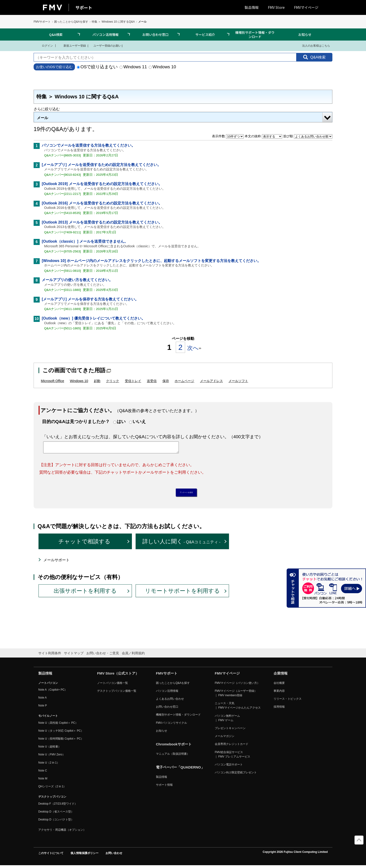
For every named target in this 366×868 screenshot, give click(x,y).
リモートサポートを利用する (182, 593)
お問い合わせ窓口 (155, 34)
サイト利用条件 (50, 656)
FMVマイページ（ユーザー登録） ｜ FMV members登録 (236, 695)
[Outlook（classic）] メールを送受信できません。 (85, 241)
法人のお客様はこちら (313, 45)
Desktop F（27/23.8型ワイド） (58, 806)
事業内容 (279, 693)
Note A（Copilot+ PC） (53, 692)
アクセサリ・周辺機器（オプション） (62, 832)
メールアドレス (211, 381)
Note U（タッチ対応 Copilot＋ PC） (61, 733)
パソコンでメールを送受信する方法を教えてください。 (88, 145)
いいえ (139, 422)
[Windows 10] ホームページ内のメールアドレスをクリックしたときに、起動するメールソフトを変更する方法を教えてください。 (151, 261)
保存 (166, 381)
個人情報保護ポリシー (84, 856)
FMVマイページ (306, 7)
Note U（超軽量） (50, 749)
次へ (194, 348)
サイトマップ (74, 656)
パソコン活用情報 (106, 34)
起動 (97, 381)
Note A (42, 700)
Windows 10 (162, 67)
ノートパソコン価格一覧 (113, 685)
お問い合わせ (114, 856)
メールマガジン (225, 739)
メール (42, 118)
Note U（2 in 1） (49, 765)
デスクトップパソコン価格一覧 (117, 693)
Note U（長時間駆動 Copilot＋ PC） (61, 741)
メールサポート (56, 562)
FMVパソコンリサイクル (171, 725)
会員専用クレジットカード (232, 747)
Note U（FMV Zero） (52, 757)
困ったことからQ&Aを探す (71, 22)
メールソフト (238, 381)
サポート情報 (164, 787)
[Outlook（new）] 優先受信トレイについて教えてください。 (93, 318)
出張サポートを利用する (85, 593)
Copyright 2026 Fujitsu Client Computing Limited (295, 854)
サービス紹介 (205, 34)
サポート (84, 7)
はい (121, 422)
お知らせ (305, 34)
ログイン (44, 45)
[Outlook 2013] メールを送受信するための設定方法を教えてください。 (102, 222)
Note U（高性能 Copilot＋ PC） (58, 725)
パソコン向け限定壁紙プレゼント (236, 775)
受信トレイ (133, 381)
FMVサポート (42, 22)
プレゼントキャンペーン (230, 730)
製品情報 (252, 7)
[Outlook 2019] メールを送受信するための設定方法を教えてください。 (102, 184)
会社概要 (279, 685)
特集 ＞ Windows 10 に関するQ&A (113, 22)
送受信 (152, 381)
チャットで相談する (84, 544)
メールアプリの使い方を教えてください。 (77, 280)
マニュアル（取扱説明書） (173, 756)
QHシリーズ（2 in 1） (52, 789)
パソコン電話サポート (229, 767)
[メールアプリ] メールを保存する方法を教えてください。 (90, 299)
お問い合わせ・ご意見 (103, 656)
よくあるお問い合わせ (170, 701)
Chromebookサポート (174, 746)
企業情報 (281, 676)
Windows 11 (133, 67)
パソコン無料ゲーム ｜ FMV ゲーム (227, 720)
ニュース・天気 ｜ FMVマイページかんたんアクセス (238, 708)
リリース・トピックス (288, 701)
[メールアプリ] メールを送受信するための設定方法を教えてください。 (101, 165)
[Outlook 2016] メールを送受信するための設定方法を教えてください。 (102, 203)
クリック (113, 381)
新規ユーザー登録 (72, 45)
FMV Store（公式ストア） (118, 676)
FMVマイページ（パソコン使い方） (237, 685)
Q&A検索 (56, 34)
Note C (43, 773)
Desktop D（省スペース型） (56, 814)
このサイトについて (51, 856)
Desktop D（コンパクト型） (56, 822)
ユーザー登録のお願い (105, 45)
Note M (43, 781)
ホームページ (184, 381)
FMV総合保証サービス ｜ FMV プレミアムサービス (232, 757)
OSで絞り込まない (97, 67)
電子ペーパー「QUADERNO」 (180, 770)
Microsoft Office (53, 381)
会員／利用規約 (133, 656)
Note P (43, 708)
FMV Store (276, 7)
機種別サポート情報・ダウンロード (255, 34)
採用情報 (279, 709)
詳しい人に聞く (181, 544)
